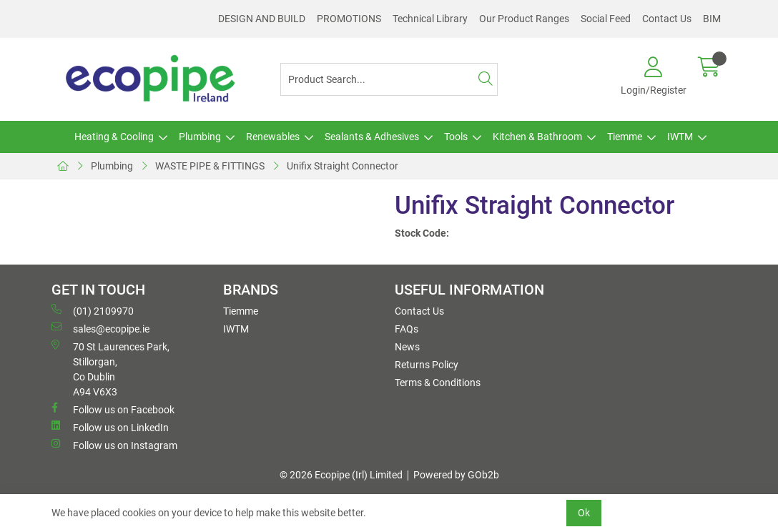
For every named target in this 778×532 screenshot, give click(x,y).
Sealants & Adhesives (372, 137)
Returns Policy (427, 365)
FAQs (407, 329)
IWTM (680, 137)
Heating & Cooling (114, 137)
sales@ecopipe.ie (100, 328)
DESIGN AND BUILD (262, 19)
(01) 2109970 (93, 310)
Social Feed (606, 19)
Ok (584, 513)
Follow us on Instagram (114, 445)
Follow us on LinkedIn (110, 427)
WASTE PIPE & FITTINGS (210, 166)
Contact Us (667, 19)
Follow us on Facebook (113, 409)
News (407, 347)
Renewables (273, 137)
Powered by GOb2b (456, 475)
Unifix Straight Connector (343, 166)
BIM (712, 19)
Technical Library (430, 19)
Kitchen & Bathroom (537, 137)
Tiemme (625, 137)
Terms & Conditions (438, 383)
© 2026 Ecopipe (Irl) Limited (341, 475)
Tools (456, 137)
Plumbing (200, 137)
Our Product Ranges (524, 19)
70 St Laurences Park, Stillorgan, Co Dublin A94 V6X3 (110, 369)
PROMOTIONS (349, 19)
